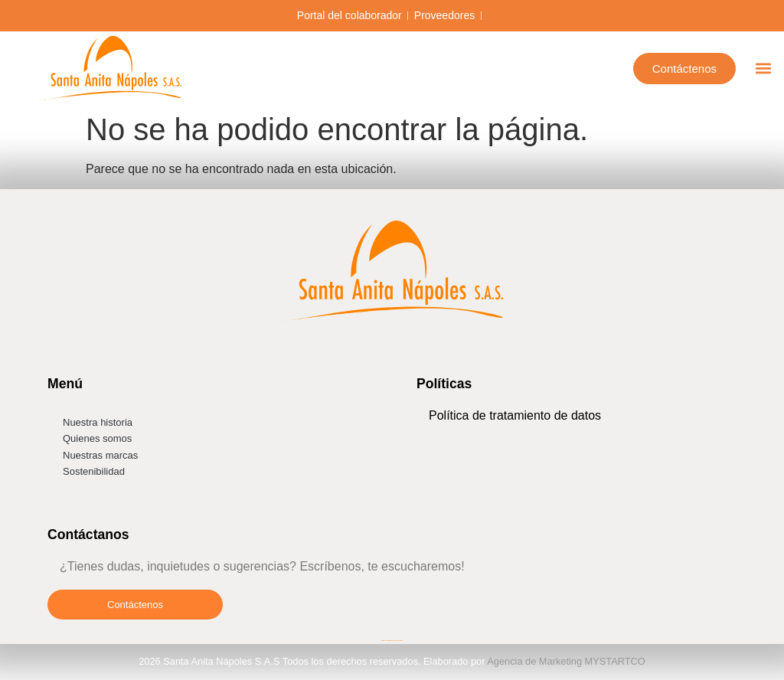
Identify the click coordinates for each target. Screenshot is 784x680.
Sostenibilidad (94, 471)
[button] (764, 69)
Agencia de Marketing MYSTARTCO (566, 661)
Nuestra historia (98, 422)
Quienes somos (97, 438)
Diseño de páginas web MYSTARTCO (392, 641)
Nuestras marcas (100, 455)
